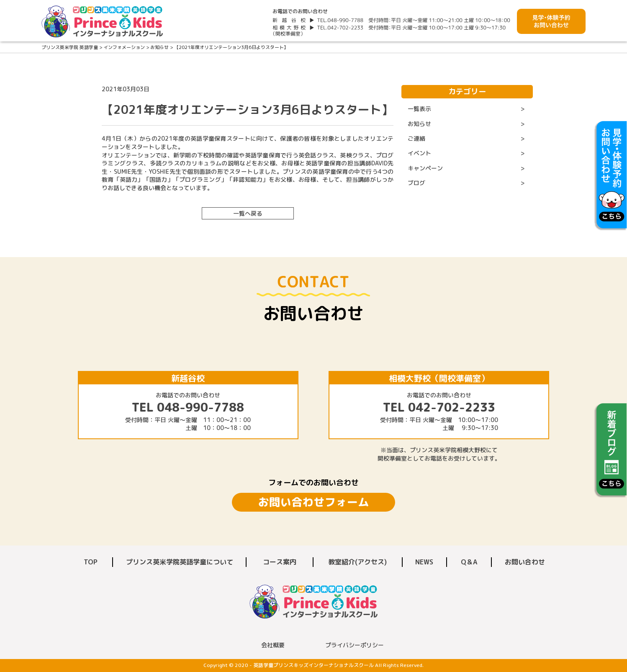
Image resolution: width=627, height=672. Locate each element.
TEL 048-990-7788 (188, 407)
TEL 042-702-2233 (439, 407)
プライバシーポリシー (355, 645)
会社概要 (273, 645)
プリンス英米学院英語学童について (180, 562)
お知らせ (419, 124)
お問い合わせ (525, 562)
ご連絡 (416, 138)
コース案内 (280, 562)
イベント (419, 153)
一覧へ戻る (248, 213)
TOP (91, 562)
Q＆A (469, 562)
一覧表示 (419, 109)
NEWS (424, 562)
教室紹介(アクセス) (357, 562)
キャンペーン (425, 168)
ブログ (416, 183)
